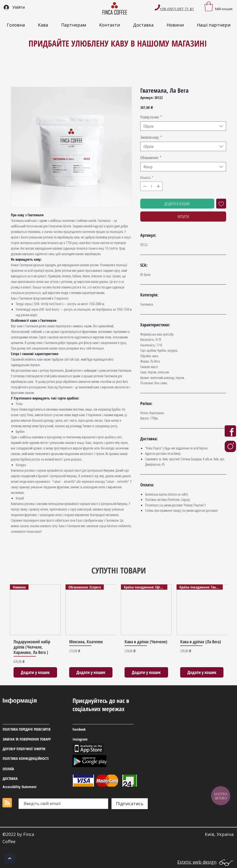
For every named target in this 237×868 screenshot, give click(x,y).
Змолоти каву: (151, 137)
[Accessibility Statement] (26, 787)
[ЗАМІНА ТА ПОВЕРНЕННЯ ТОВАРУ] (38, 739)
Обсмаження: (151, 157)
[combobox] (183, 126)
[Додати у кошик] (35, 672)
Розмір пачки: (151, 117)
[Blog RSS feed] (7, 803)
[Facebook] (96, 729)
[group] (118, 633)
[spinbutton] (152, 186)
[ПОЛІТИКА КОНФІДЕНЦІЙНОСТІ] (31, 759)
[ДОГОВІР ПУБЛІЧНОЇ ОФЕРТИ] (34, 749)
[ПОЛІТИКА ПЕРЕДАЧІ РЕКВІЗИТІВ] (33, 729)
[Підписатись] (130, 804)
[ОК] (10, 858)
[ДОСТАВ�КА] (26, 779)
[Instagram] (96, 739)
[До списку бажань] (221, 204)
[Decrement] (144, 186)
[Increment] (159, 186)
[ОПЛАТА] (26, 769)
